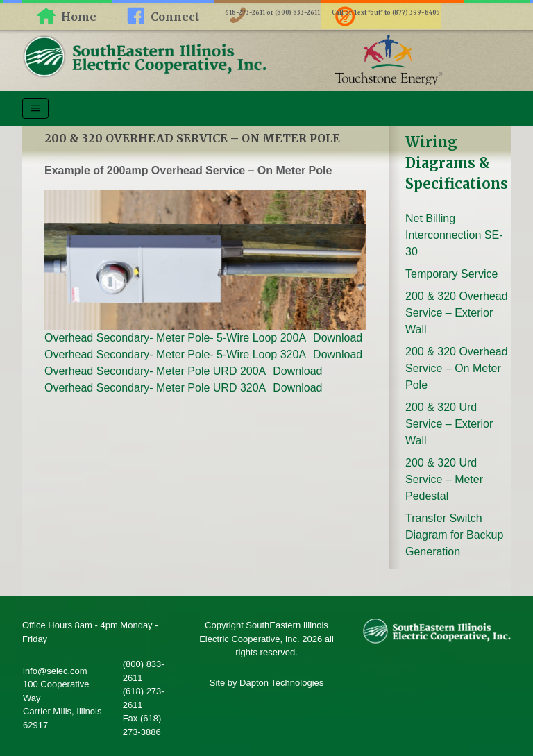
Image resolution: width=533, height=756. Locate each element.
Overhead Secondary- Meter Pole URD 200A (155, 371)
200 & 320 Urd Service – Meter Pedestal (444, 479)
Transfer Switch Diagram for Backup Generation (454, 535)
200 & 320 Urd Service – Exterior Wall (449, 424)
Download (338, 338)
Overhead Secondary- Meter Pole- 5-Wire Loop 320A (175, 354)
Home (79, 17)
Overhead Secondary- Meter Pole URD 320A (155, 388)
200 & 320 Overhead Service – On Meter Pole (457, 368)
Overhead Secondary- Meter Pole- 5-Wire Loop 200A (175, 338)
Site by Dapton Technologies (267, 683)
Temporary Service (451, 274)
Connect (175, 17)
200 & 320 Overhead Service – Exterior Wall (457, 313)
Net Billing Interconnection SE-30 (454, 235)
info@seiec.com (55, 671)
